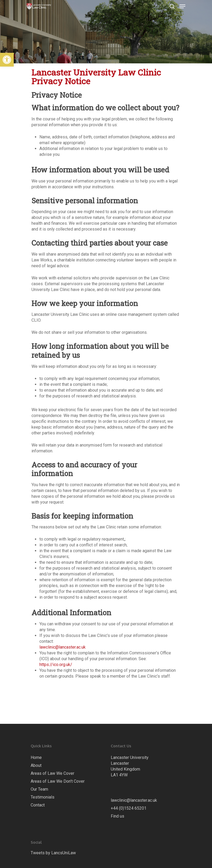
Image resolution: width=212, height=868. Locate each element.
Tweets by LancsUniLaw (53, 853)
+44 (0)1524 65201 (129, 808)
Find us (117, 816)
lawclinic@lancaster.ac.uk (63, 647)
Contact (38, 805)
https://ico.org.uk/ (56, 665)
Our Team (39, 789)
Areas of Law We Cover (52, 773)
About (36, 765)
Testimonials (43, 797)
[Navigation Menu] (182, 6)
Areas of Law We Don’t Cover (58, 781)
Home (36, 757)
